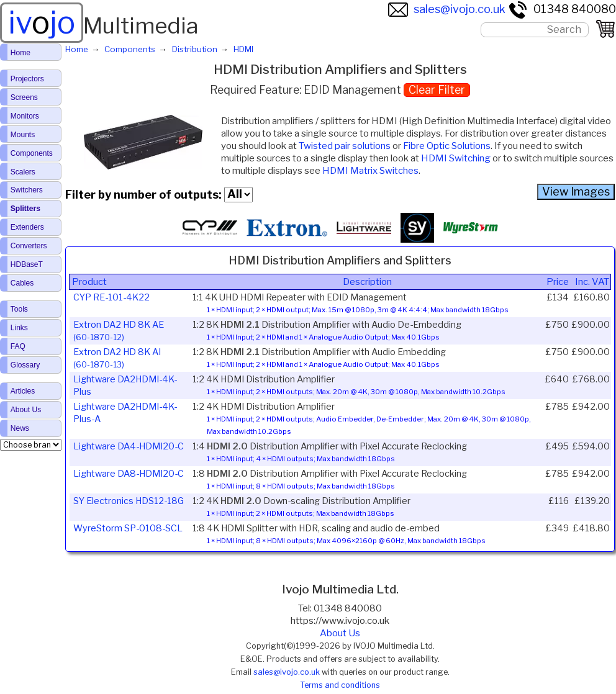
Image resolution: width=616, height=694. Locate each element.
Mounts (23, 135)
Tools (19, 309)
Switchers (27, 190)
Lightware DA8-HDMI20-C (129, 474)
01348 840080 (562, 9)
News (20, 428)
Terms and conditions (340, 685)
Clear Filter (437, 90)
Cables (22, 283)
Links (19, 328)
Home (20, 53)
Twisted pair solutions (345, 146)
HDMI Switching (456, 158)
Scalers (23, 172)
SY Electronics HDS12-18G (129, 501)
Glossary (25, 365)
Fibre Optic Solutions (447, 146)
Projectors (27, 79)
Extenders (27, 227)
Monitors (25, 116)
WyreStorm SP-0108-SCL (128, 528)
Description (367, 282)
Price (558, 282)
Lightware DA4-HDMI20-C (129, 446)
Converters (29, 246)
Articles (23, 391)
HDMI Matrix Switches (370, 171)
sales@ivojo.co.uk (447, 9)
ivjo (42, 22)
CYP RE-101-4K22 (111, 297)
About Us (340, 633)
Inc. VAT (592, 282)
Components (32, 153)
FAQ (18, 346)
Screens (24, 97)
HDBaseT (27, 264)
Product (89, 282)
